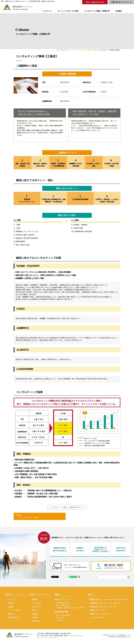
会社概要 (11, 608)
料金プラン (35, 612)
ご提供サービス (37, 608)
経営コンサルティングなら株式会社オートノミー (118, 636)
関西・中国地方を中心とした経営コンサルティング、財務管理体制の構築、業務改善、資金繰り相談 (28, 1)
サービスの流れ (37, 604)
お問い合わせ (36, 622)
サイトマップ (56, 639)
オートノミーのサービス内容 (71, 11)
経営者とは (12, 615)
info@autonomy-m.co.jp (77, 637)
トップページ (50, 11)
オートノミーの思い (14, 612)
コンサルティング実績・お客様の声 (100, 11)
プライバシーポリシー (44, 639)
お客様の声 (35, 619)
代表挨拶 (11, 604)
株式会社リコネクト (126, 638)
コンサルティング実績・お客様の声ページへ (67, 508)
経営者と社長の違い (14, 619)
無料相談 (35, 601)
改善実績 (35, 615)
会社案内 (121, 11)
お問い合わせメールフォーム (121, 2)
